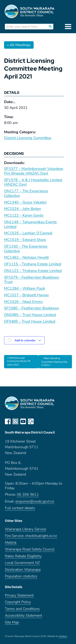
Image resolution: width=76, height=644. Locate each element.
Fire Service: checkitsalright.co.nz (31, 536)
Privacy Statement (19, 595)
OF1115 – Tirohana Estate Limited (33, 264)
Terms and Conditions (22, 609)
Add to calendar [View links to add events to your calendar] (25, 340)
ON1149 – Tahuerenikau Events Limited (30, 224)
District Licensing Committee (28, 138)
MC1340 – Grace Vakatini (25, 202)
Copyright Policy (18, 602)
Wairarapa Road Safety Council (30, 549)
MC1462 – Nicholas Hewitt (26, 257)
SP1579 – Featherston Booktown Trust (32, 280)
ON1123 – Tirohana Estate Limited (33, 271)
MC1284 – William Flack (25, 288)
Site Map (12, 622)
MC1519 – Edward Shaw (25, 240)
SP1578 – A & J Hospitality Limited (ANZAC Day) (33, 182)
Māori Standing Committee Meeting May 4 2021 (54, 362)
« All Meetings (19, 45)
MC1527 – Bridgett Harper (27, 295)
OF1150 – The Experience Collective (26, 249)
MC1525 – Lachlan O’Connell (28, 233)
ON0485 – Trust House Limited (30, 315)
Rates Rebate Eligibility (23, 556)
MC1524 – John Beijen (22, 209)
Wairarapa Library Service (25, 529)
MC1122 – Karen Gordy (24, 215)
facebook (8, 421)
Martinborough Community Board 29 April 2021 (19, 361)
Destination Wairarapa (23, 570)
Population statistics (21, 576)
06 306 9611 (28, 495)
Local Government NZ (22, 563)
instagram (15, 421)
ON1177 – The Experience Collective (26, 193)
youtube (23, 421)
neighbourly (31, 421)
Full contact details (20, 508)
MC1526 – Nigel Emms (23, 302)
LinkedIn (39, 421)
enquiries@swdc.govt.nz (35, 501)
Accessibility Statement (24, 616)
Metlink (11, 543)
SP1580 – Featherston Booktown (32, 308)
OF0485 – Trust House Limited (30, 321)
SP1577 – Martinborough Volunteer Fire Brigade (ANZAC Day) (34, 171)
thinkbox (63, 636)
